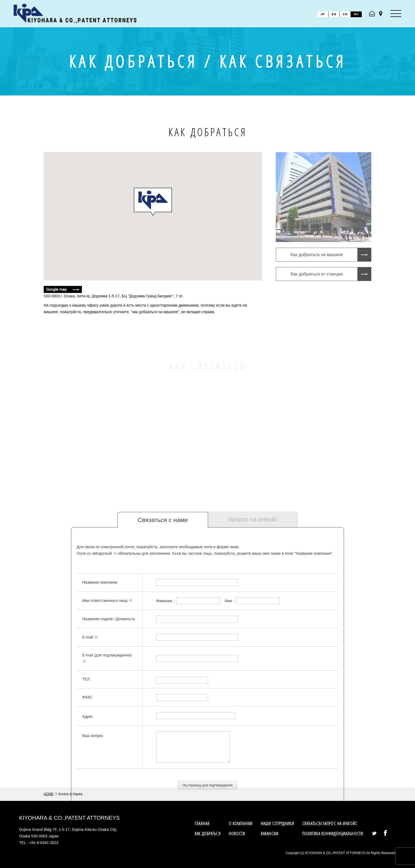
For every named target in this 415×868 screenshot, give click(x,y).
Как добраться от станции (317, 274)
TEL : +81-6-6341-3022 (39, 843)
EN (334, 14)
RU (356, 14)
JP (323, 14)
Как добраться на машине (317, 255)
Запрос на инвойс (253, 605)
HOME (49, 794)
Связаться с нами (163, 605)
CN (345, 14)
